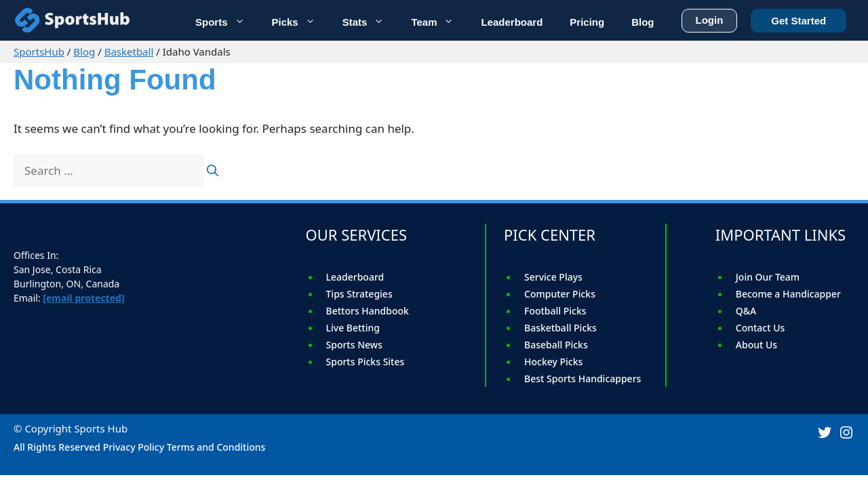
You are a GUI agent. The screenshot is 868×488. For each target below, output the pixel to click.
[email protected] (83, 298)
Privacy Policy (134, 447)
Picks (300, 21)
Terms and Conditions (216, 447)
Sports (227, 21)
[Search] (213, 171)
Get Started (798, 18)
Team (439, 21)
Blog (84, 52)
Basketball (129, 52)
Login (710, 18)
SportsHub (39, 52)
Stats (370, 21)
